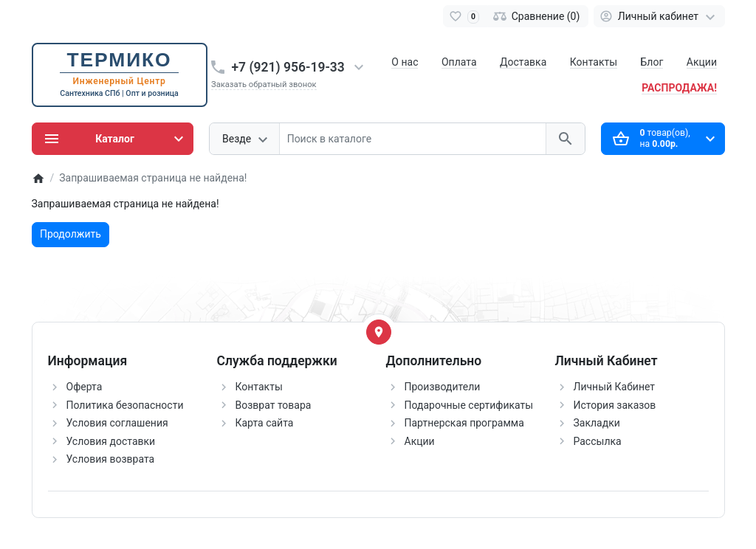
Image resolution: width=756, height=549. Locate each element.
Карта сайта (265, 423)
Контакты (594, 62)
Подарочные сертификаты (469, 405)
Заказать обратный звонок (264, 84)
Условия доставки (111, 441)
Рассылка (598, 441)
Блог (652, 62)
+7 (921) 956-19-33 (288, 67)
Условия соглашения (117, 423)
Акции (702, 62)
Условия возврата (111, 459)
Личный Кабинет (615, 387)
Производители (443, 387)
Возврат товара (274, 405)
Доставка (523, 62)
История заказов (615, 405)
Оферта (85, 387)
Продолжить (71, 234)
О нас (405, 62)
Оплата (459, 62)
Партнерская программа (464, 423)
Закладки (597, 423)
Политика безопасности (125, 405)
